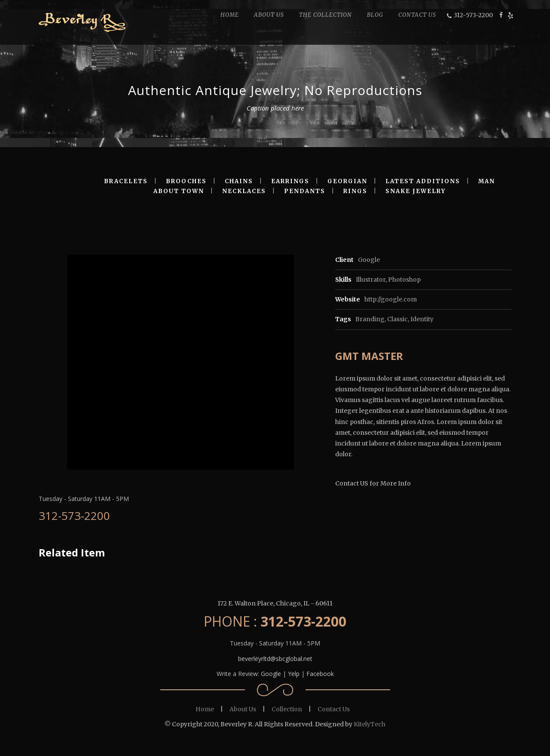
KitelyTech (370, 724)
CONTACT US (417, 15)
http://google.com (391, 299)
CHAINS (239, 181)
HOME (230, 15)
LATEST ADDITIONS (423, 181)
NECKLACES (244, 191)
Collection (287, 709)
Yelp (294, 674)
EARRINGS (290, 181)
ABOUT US (269, 15)
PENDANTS (305, 191)
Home (205, 709)
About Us (243, 709)
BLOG (375, 15)
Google (271, 674)
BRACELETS (126, 181)
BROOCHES (186, 181)
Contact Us (334, 709)
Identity (422, 319)
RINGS (355, 191)
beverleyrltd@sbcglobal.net (275, 659)
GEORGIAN (347, 181)
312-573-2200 (473, 15)
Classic (397, 319)
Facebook (320, 674)
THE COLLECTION (325, 15)
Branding (370, 319)
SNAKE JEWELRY (416, 191)
